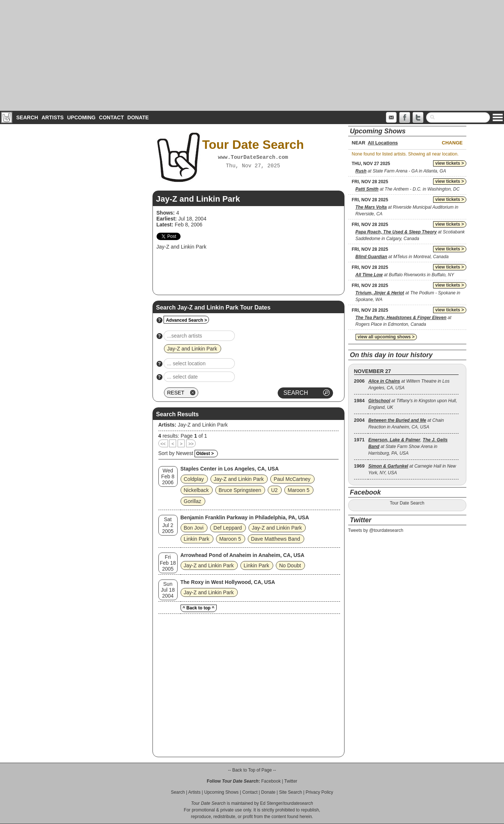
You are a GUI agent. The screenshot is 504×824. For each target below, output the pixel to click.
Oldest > (205, 454)
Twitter (291, 781)
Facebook (271, 781)
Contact (111, 117)
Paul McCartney (292, 479)
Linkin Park (197, 539)
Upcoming (81, 117)
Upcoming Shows (221, 792)
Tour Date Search (407, 503)
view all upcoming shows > (386, 337)
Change (452, 143)
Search (27, 117)
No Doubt (290, 565)
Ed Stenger (271, 803)
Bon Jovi (194, 528)
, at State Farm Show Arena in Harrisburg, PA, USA (408, 447)
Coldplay (194, 479)
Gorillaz (193, 501)
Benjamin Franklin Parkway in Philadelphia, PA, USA (245, 517)
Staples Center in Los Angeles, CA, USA (230, 469)
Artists (52, 117)
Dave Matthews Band (276, 539)
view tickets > (450, 163)
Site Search (291, 792)
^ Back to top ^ (199, 608)
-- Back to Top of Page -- (252, 770)
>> (191, 444)
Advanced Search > (186, 320)
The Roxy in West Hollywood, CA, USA (228, 582)
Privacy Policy (320, 792)
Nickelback (196, 490)
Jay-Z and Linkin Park (203, 425)
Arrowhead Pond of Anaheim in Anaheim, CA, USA (243, 555)
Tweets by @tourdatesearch (376, 530)
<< (163, 444)
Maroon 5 (299, 490)
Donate (138, 117)
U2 (274, 490)
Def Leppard (228, 528)
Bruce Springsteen (240, 490)
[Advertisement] (252, 55)
